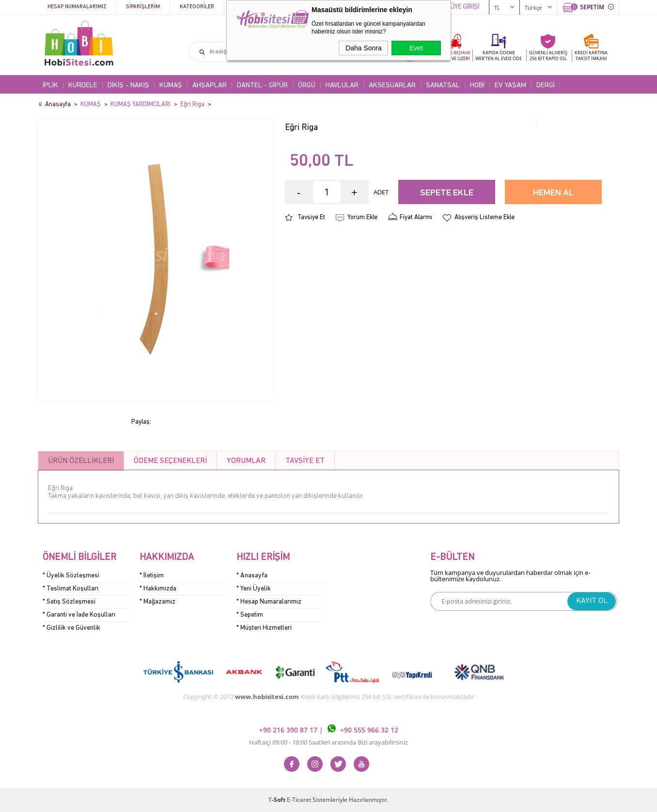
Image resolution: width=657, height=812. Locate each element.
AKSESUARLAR (392, 86)
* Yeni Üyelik (254, 589)
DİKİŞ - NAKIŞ (128, 86)
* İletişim (152, 576)
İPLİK (50, 86)
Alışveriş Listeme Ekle (485, 217)
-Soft (278, 800)
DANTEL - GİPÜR (262, 86)
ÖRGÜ (307, 86)
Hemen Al (553, 193)
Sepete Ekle (447, 193)
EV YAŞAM (510, 86)
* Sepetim (250, 615)
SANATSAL (443, 86)
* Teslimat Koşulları (70, 589)
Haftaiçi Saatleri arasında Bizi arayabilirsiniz (328, 742)
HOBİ (477, 86)
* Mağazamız (157, 602)
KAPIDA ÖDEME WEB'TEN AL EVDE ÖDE (499, 56)
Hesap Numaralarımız (77, 7)
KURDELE (83, 86)
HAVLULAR (342, 86)
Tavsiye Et (311, 217)
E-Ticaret (299, 800)
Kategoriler (197, 7)
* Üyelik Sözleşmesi (71, 576)
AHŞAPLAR (210, 86)
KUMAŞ (171, 86)
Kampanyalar (252, 7)
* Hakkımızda (158, 589)
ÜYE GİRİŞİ (465, 7)
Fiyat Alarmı (416, 217)
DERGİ (546, 86)
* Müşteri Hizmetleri (264, 628)
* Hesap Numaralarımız (269, 602)
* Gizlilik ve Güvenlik (71, 628)
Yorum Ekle (362, 217)
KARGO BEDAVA (454, 56)
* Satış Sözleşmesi (69, 602)
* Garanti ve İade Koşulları (79, 615)
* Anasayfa (252, 576)
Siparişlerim (143, 7)
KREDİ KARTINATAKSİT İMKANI (591, 56)
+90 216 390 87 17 (289, 730)
